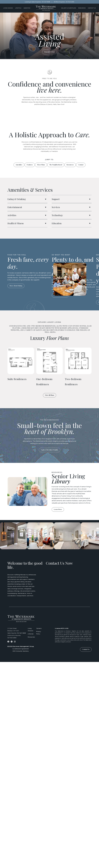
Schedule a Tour (50, 52)
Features (30, 165)
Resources (70, 165)
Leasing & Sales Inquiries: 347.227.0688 (37, 2)
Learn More (58, 509)
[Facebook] (8, 641)
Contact (81, 165)
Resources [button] (82, 8)
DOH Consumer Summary (21, 651)
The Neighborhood (56, 165)
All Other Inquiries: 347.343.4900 (64, 2)
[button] (46, 199)
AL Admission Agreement (21, 649)
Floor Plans (41, 165)
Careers (39, 628)
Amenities (19, 165)
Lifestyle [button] (18, 8)
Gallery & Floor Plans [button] (69, 8)
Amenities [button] (27, 8)
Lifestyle (31, 634)
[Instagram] (15, 641)
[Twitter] (12, 641)
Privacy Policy (39, 633)
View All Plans (50, 395)
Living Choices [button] (8, 8)
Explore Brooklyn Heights (50, 450)
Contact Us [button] (86, 649)
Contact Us (92, 8)
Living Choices (30, 630)
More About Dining (16, 286)
